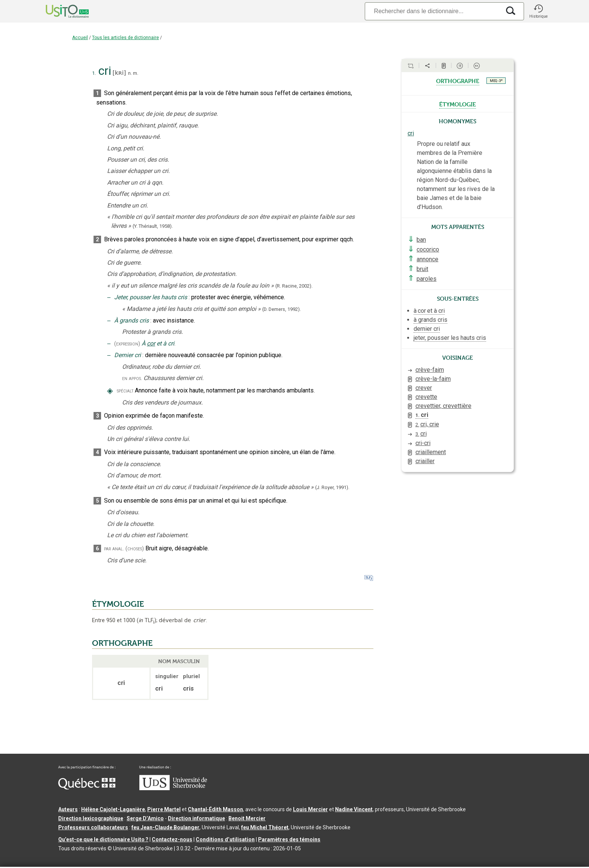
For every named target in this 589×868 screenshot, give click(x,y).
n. (130, 73)
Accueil (80, 38)
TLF (146, 620)
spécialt (125, 391)
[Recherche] (433, 11)
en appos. (132, 378)
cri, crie (427, 424)
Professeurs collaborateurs (93, 827)
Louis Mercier (310, 809)
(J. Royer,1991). (332, 487)
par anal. (114, 549)
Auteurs (68, 809)
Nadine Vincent (354, 809)
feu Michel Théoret (265, 827)
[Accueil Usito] (59, 11)
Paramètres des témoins (289, 839)
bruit (422, 269)
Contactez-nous (172, 839)
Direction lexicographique (91, 818)
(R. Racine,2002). (294, 286)
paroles (427, 279)
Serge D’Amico (145, 818)
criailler (425, 461)
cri (411, 133)
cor (151, 343)
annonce (427, 259)
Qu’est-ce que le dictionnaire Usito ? (103, 839)
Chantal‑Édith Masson (215, 809)
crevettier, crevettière (443, 406)
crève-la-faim (433, 379)
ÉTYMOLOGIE (118, 604)
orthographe (458, 80)
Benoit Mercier (247, 818)
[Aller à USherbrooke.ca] (173, 788)
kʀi (119, 73)
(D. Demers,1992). (282, 309)
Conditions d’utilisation (225, 839)
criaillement (431, 452)
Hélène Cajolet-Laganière (113, 809)
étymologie (458, 104)
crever (424, 388)
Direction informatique (196, 818)
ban (421, 240)
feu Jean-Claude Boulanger (165, 827)
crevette (426, 397)
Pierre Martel (164, 809)
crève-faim (430, 370)
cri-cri (423, 443)
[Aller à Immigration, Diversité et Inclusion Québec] (87, 788)
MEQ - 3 (496, 80)
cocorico (428, 249)
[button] (538, 11)
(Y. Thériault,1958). (153, 226)
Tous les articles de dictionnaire (125, 38)
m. (136, 73)
